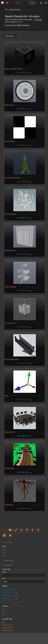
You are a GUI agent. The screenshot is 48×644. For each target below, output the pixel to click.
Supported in (8, 565)
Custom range (8, 560)
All (4, 530)
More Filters (7, 542)
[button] (8, 3)
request (20, 22)
